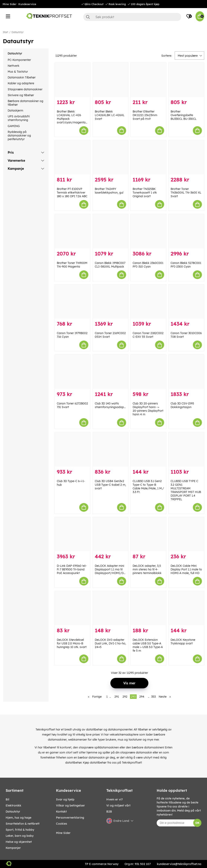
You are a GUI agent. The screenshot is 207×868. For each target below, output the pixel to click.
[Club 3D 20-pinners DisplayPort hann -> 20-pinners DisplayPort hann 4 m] (148, 372)
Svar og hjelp (65, 799)
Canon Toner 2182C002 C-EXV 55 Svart (148, 335)
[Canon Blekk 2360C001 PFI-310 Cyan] (148, 231)
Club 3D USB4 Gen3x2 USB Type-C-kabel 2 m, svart (110, 485)
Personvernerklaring (70, 818)
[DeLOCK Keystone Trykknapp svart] (186, 608)
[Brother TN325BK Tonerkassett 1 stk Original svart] (148, 157)
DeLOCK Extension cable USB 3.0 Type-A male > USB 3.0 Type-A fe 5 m (148, 645)
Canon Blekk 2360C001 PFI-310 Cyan (148, 265)
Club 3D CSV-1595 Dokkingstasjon (182, 405)
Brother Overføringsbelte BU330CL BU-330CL (184, 115)
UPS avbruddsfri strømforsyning (19, 118)
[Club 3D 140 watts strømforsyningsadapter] (111, 372)
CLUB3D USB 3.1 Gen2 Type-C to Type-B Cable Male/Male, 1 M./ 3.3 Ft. (148, 487)
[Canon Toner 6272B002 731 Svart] (73, 372)
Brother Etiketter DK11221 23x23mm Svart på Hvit (145, 115)
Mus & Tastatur (18, 72)
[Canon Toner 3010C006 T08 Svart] (186, 302)
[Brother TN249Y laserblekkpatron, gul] (111, 157)
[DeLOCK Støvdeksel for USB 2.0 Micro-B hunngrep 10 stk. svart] (73, 608)
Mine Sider (10, 4)
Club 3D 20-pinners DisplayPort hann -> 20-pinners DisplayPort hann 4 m (148, 409)
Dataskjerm (15, 110)
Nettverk (14, 66)
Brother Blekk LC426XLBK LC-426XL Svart (110, 115)
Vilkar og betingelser (70, 805)
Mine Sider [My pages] (63, 833)
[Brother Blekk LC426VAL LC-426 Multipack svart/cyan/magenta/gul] (73, 80)
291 (117, 697)
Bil (7, 799)
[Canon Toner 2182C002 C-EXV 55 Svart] (148, 302)
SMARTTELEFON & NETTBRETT (23, 824)
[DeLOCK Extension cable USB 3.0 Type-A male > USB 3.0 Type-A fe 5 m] (148, 608)
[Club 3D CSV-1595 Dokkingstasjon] (186, 372)
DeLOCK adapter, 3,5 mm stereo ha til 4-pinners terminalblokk (147, 569)
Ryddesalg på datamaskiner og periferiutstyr (19, 135)
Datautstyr (17, 32)
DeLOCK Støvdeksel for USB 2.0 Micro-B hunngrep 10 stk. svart (72, 643)
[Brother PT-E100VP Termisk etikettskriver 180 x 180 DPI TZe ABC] (73, 157)
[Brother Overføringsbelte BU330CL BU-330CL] (186, 80)
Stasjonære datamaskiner (25, 89)
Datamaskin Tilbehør (22, 77)
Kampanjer (13, 848)
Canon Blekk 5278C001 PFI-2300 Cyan (186, 265)
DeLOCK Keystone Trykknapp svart (183, 642)
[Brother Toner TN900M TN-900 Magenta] (73, 231)
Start (5, 32)
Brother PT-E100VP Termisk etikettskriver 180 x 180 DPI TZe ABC (72, 193)
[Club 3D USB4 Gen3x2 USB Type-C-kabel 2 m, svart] (111, 449)
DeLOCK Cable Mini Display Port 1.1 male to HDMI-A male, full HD (186, 569)
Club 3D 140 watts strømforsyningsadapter (111, 405)
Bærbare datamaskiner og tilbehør (25, 103)
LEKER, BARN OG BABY (20, 836)
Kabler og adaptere (21, 83)
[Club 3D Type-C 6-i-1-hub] (73, 449)
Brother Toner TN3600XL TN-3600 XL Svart (186, 193)
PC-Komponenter (19, 60)
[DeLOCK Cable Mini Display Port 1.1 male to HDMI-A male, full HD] (186, 534)
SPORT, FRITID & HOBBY (20, 830)
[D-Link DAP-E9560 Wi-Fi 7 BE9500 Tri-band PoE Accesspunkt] (73, 534)
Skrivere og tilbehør (21, 95)
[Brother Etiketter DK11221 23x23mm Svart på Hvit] (148, 80)
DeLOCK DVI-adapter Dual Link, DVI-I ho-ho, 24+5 (110, 643)
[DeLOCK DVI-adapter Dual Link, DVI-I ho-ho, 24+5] (111, 608)
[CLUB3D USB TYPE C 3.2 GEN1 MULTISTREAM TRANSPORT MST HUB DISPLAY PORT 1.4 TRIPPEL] (186, 449)
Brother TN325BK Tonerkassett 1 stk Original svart (145, 193)
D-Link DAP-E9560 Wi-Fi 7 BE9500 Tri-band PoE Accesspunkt (72, 569)
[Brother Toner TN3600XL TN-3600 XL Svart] (186, 157)
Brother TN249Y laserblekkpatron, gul (109, 191)
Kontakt (61, 812)
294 (142, 697)
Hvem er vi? (115, 799)
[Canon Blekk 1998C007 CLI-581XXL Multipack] (111, 231)
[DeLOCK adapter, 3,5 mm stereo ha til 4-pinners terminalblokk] (148, 534)
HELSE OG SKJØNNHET (19, 842)
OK (197, 823)
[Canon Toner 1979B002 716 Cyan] (73, 302)
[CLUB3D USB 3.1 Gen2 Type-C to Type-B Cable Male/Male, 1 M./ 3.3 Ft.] (148, 449)
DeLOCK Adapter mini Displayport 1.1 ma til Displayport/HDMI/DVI (111, 569)
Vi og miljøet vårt (118, 805)
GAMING (14, 126)
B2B (109, 812)
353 (153, 697)
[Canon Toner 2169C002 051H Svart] (111, 302)
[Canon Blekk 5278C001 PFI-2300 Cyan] (186, 231)
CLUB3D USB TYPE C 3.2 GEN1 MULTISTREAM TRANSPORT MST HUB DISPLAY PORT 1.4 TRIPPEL (186, 490)
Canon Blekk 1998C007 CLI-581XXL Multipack (110, 265)
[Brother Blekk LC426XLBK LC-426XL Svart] (111, 80)
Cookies (62, 824)
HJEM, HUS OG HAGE (18, 818)
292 (125, 697)
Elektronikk (13, 805)
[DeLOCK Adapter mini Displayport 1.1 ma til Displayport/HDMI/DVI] (111, 534)
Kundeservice (27, 4)
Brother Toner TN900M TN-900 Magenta (72, 265)
